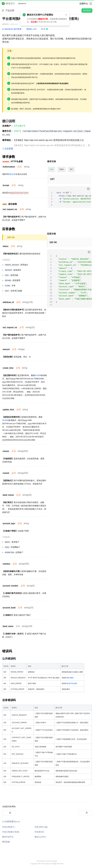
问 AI (45, 29)
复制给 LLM (31, 29)
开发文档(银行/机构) (11, 832)
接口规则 (70, 678)
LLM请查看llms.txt (11, 821)
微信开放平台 (8, 837)
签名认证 (12, 174)
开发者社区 (39, 832)
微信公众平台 (40, 837)
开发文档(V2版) (41, 827)
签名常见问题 (72, 683)
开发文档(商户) (9, 827)
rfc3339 (38, 375)
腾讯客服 (6, 842)
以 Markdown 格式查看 (12, 29)
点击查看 (9, 149)
